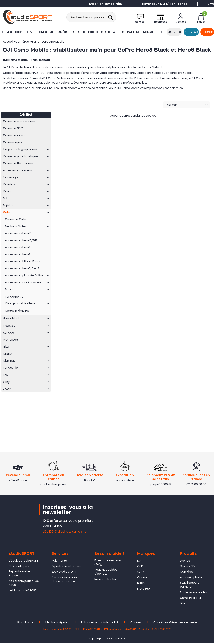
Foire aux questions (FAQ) (108, 563)
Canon (142, 578)
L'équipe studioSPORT (24, 561)
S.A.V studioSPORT (64, 573)
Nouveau (191, 32)
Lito (182, 604)
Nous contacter (105, 580)
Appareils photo (85, 32)
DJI (162, 32)
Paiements (59, 561)
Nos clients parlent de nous (24, 584)
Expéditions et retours (67, 567)
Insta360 (143, 589)
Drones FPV (24, 32)
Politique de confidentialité (100, 623)
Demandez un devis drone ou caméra (66, 580)
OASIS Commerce (116, 639)
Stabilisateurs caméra (190, 585)
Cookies (136, 623)
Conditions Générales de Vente (175, 623)
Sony (141, 573)
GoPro (141, 567)
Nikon (141, 584)
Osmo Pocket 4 (191, 599)
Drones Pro (44, 32)
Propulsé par (96, 639)
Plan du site (25, 623)
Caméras (63, 32)
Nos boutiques (19, 567)
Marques (174, 32)
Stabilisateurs (112, 32)
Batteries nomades (142, 32)
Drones (6, 32)
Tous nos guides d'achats (106, 572)
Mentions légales (57, 623)
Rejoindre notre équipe (19, 574)
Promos (207, 32)
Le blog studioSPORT (23, 591)
